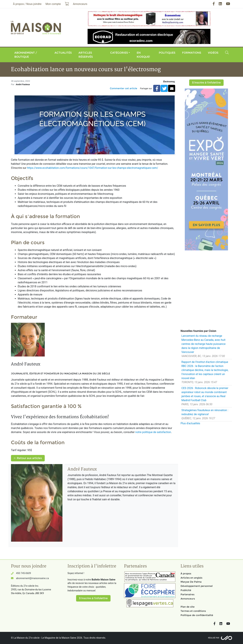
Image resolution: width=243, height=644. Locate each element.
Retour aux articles (28, 458)
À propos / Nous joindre (27, 4)
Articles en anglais (191, 578)
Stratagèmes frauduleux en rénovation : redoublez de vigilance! (205, 412)
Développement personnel (197, 586)
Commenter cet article (124, 88)
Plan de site (188, 607)
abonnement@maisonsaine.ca (32, 578)
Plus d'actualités (190, 423)
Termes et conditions (193, 611)
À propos (186, 574)
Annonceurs (188, 599)
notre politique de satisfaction (153, 432)
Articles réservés (86, 55)
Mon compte (53, 4)
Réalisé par (214, 638)
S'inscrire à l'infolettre (206, 83)
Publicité (186, 590)
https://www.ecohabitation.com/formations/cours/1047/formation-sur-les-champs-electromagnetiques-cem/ (92, 168)
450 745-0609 (23, 573)
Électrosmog (169, 82)
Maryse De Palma (191, 582)
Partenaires (187, 594)
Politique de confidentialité (197, 615)
